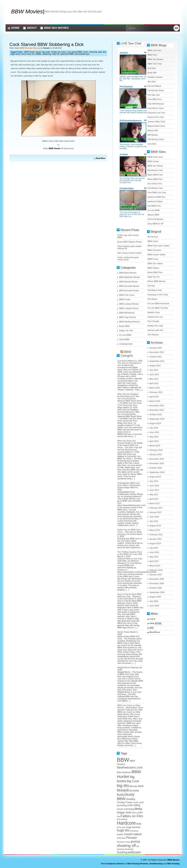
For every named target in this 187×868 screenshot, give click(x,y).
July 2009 (154, 601)
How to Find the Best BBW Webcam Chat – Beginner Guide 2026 (129, 596)
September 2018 (157, 472)
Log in (152, 619)
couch (85, 52)
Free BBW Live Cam (157, 192)
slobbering (47, 54)
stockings (129, 849)
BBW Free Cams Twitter (158, 246)
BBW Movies (27, 11)
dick (104, 52)
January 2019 (156, 454)
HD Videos (152, 299)
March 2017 (155, 503)
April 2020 (154, 397)
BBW (123, 760)
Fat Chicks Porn (155, 184)
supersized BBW (67, 54)
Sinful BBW (124, 339)
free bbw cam (154, 95)
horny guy (121, 827)
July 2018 (154, 481)
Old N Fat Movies (155, 219)
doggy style (124, 812)
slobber (38, 54)
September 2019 (157, 419)
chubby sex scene (59, 52)
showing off (126, 846)
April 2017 (154, 499)
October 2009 (156, 588)
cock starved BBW (75, 52)
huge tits (123, 830)
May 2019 (154, 437)
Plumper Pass (124, 842)
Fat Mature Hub (155, 290)
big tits (123, 786)
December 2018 (157, 459)
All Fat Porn (153, 237)
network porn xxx (155, 317)
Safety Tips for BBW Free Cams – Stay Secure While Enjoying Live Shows (130, 532)
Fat (118, 816)
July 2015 (154, 521)
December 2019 (157, 406)
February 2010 (156, 570)
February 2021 (156, 392)
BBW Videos (153, 268)
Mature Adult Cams (156, 126)
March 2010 (155, 566)
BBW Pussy (153, 259)
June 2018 (154, 486)
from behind (122, 819)
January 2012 (156, 539)
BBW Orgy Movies (128, 317)
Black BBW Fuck (155, 175)
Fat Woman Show (156, 90)
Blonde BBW (137, 786)
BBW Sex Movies (56, 28)
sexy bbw (152, 144)
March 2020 (155, 401)
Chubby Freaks (125, 802)
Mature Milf (153, 130)
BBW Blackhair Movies (130, 277)
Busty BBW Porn (155, 272)
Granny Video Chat (156, 122)
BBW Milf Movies (127, 313)
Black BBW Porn (155, 179)
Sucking (122, 852)
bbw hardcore (124, 772)
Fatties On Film (126, 331)
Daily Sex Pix (154, 277)
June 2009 (154, 606)
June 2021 (154, 374)
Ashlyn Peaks (124, 632)
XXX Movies (153, 335)
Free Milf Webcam (156, 104)
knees (120, 834)
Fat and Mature (155, 86)
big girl (38, 52)
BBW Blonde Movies (128, 282)
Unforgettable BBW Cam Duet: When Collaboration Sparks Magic (129, 485)
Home (15, 28)
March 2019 (155, 446)
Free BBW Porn (155, 99)
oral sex (121, 838)
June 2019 (154, 432)
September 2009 (157, 592)
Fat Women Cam (155, 188)
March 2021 (155, 388)
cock (136, 802)
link (184, 810)
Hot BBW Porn (154, 206)
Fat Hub (151, 286)
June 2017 (154, 490)
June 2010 (154, 552)
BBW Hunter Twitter (156, 255)
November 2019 (157, 410)
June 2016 (154, 517)
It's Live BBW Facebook (158, 303)
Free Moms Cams (156, 108)
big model (46, 52)
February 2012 (156, 535)
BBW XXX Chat (155, 64)
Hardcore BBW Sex (156, 197)
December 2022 (157, 352)
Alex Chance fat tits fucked (129, 253)
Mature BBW (153, 215)
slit (33, 54)
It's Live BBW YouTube (158, 308)
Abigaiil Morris (124, 668)
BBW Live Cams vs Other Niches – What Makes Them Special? (130, 708)
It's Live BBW (125, 335)
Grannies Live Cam (156, 113)
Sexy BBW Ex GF (156, 224)
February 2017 (156, 508)
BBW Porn (152, 55)
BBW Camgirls (127, 354)
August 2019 (155, 423)
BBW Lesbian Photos (129, 308)
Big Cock (133, 781)
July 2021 (154, 370)
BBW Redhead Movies (130, 322)
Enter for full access (58, 148)
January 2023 (156, 348)
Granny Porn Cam (156, 117)
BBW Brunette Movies (30, 48)
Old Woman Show (156, 139)
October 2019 (156, 414)
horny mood (26, 54)
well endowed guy (82, 54)
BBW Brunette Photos (129, 291)
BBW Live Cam (155, 50)
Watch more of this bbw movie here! (58, 141)
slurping (120, 849)
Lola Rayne (123, 361)
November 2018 (157, 463)
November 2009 (157, 583)
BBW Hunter (29, 52)
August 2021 (155, 366)
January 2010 (156, 575)
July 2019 (154, 428)
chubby (131, 799)
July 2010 (154, 548)
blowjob (123, 790)
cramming (93, 52)
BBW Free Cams (127, 295)
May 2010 (154, 557)
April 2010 (154, 561)
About (32, 28)
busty (121, 795)
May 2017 (154, 494)
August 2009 (155, 597)
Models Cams (154, 312)
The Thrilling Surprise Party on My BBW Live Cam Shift (130, 553)
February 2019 (156, 450)
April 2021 (154, 383)
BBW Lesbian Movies (129, 304)
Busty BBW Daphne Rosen (130, 242)
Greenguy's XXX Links (158, 295)
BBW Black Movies (128, 273)
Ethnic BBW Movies (157, 281)
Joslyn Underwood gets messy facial (128, 258)
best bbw (152, 68)
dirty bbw (152, 82)
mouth (128, 834)
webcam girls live (155, 330)
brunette (134, 791)
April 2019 (154, 441)
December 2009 (157, 579)
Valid (156, 623)
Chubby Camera (155, 77)
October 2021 (156, 357)
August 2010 (155, 543)
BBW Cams (153, 241)
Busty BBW (124, 326)
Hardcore (126, 823)
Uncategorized (126, 344)
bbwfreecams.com (130, 767)
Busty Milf (152, 73)
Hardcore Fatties (155, 201)
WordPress (155, 632)
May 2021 (154, 379)
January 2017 (156, 512)
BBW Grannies (154, 250)
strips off (56, 54)
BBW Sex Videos (155, 166)
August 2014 (155, 526)
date (100, 52)
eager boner (15, 54)
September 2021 (157, 361)
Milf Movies (153, 135)
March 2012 (155, 530)
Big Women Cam (155, 170)
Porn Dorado (153, 321)
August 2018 (155, 477)
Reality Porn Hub (155, 326)
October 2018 (156, 468)
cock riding (134, 805)
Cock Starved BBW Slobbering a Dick (46, 44)
